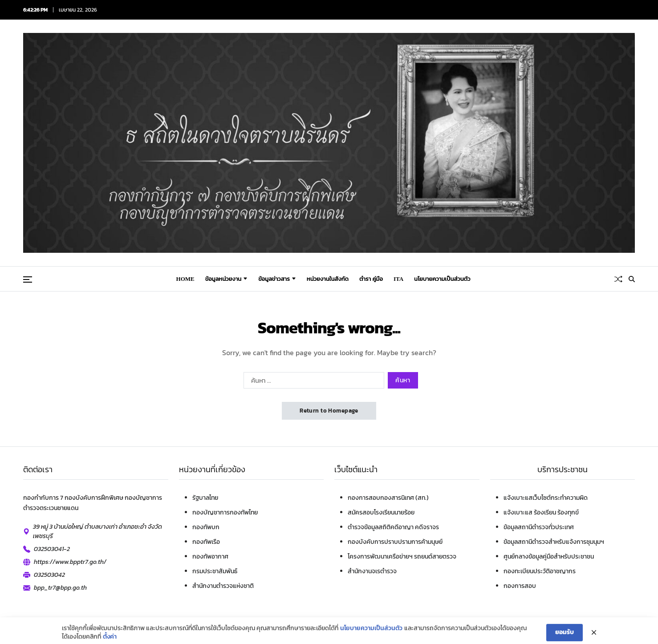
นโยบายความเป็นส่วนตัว (371, 637)
